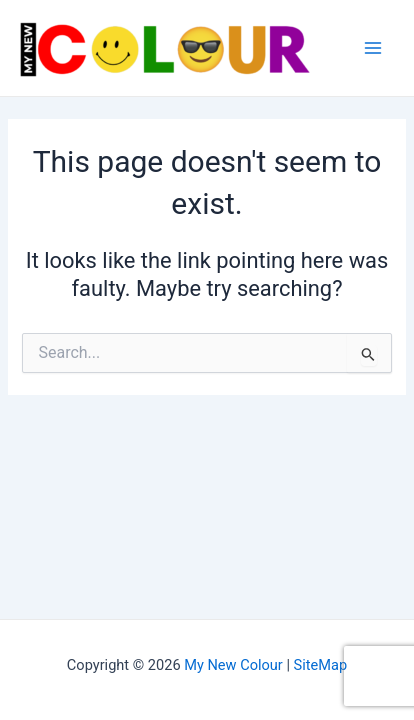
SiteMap (321, 665)
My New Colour (233, 665)
